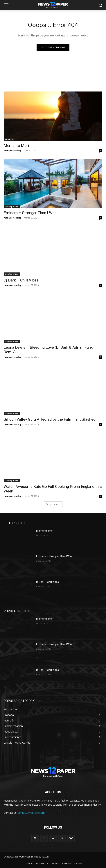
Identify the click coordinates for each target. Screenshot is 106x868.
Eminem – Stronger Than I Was (30, 213)
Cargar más (53, 504)
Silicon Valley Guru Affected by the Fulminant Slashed (50, 419)
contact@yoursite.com (31, 813)
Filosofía (9, 139)
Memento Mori (16, 146)
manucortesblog (12, 150)
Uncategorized (12, 207)
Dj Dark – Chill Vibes (21, 280)
